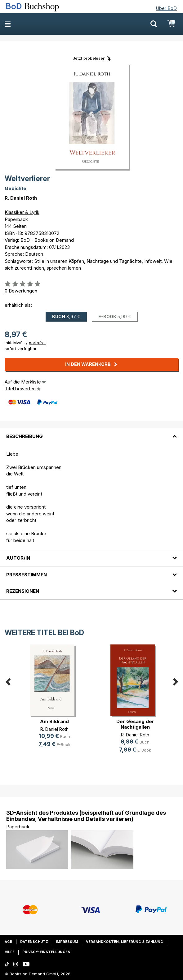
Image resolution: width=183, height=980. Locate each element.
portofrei (37, 343)
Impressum (67, 942)
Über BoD (166, 8)
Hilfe (10, 952)
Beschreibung (25, 436)
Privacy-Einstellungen (46, 952)
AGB (9, 942)
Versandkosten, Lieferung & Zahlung (125, 942)
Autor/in (18, 558)
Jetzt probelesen (89, 58)
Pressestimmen (27, 575)
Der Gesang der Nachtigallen (135, 724)
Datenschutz (34, 942)
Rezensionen (23, 591)
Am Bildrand (54, 721)
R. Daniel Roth (21, 198)
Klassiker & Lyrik (22, 212)
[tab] (91, 433)
